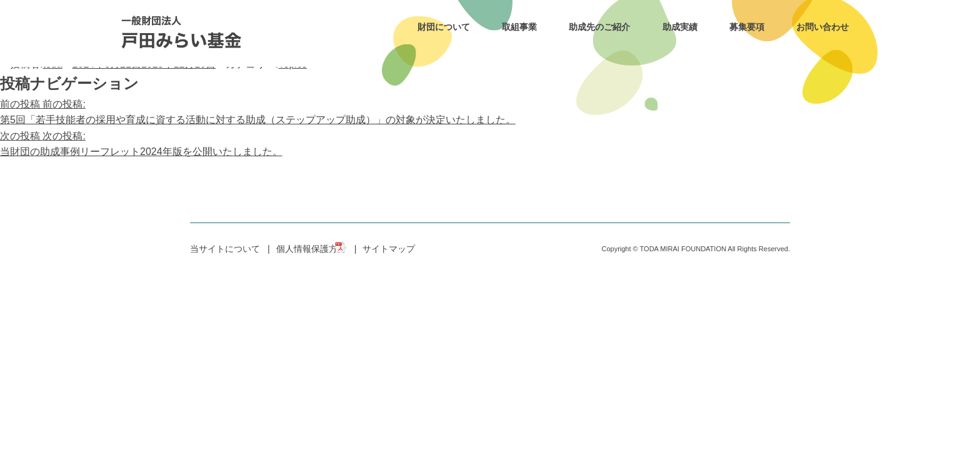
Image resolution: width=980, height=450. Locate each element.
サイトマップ (389, 249)
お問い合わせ (822, 27)
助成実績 (680, 27)
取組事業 (519, 27)
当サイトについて (225, 249)
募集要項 (747, 27)
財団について (444, 27)
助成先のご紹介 (599, 27)
